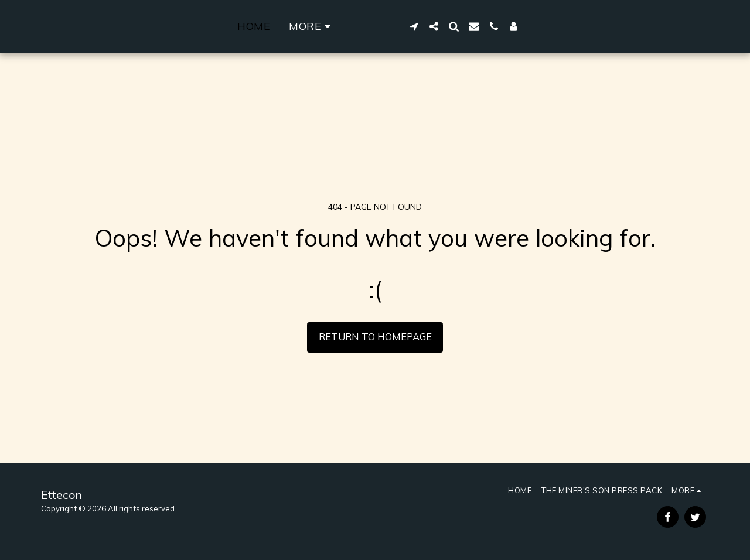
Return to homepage (375, 337)
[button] (567, 26)
